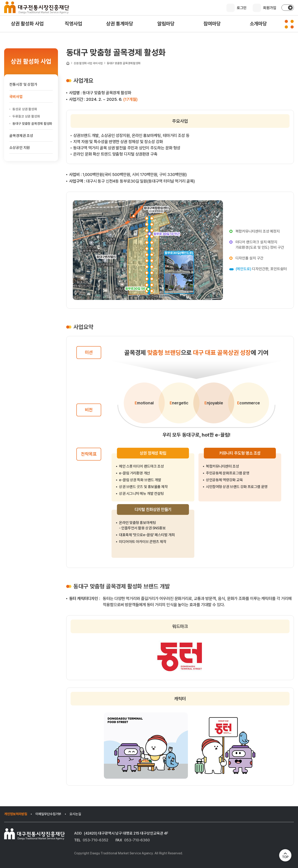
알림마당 (166, 24)
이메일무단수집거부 (48, 814)
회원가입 (270, 8)
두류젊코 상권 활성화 (26, 116)
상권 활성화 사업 (27, 24)
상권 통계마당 (120, 24)
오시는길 (75, 814)
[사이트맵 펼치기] (289, 24)
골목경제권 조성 (21, 136)
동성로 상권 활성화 (25, 109)
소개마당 (258, 24)
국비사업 (98, 63)
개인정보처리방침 (16, 814)
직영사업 (73, 24)
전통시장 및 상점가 (23, 84)
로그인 (242, 8)
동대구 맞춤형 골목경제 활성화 (124, 63)
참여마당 (212, 24)
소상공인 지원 (20, 148)
